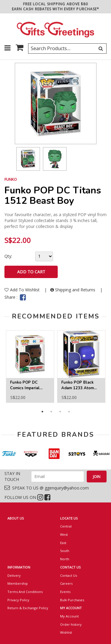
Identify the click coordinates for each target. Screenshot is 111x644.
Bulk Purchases (72, 600)
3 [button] (60, 412)
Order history (71, 624)
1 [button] (42, 412)
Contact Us (69, 575)
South (65, 551)
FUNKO (11, 179)
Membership (18, 583)
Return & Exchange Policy (28, 608)
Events (65, 592)
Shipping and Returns (73, 290)
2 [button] (51, 412)
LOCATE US (69, 518)
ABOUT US (16, 518)
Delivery (14, 575)
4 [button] (69, 412)
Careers (66, 583)
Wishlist (66, 632)
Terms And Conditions (25, 592)
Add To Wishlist (23, 290)
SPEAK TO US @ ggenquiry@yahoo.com (47, 488)
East (63, 543)
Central (66, 526)
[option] (28, 159)
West (64, 534)
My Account (69, 616)
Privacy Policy (18, 600)
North (65, 559)
